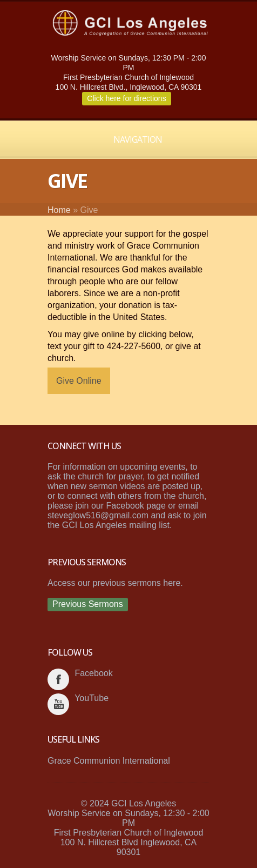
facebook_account (58, 679)
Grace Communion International (109, 761)
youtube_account (58, 704)
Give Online (79, 381)
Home (59, 210)
